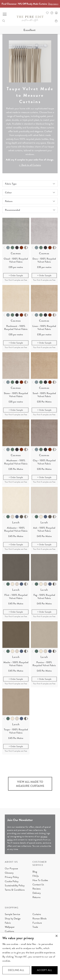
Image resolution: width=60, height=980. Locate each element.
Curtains (37, 914)
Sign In (56, 13)
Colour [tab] (8, 193)
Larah (16, 522)
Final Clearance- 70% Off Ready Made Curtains (30, 4)
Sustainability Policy (15, 885)
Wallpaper (10, 927)
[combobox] (30, 210)
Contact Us (38, 885)
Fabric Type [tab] (11, 184)
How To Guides (40, 880)
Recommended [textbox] (12, 210)
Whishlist (47, 13)
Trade (35, 927)
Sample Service (12, 914)
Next (27, 248)
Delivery (37, 893)
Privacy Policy (12, 877)
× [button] (56, 936)
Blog (35, 872)
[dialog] (30, 956)
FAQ (52, 13)
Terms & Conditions (15, 890)
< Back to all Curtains (30, 165)
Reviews (37, 889)
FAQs (36, 876)
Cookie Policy (12, 881)
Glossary (9, 873)
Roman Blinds (40, 919)
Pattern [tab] (9, 201)
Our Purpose (11, 868)
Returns (36, 897)
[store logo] (30, 19)
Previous (4, 248)
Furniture (37, 923)
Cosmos (16, 253)
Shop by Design (13, 919)
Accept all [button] (45, 970)
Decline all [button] (16, 970)
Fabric (8, 923)
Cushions (9, 931)
